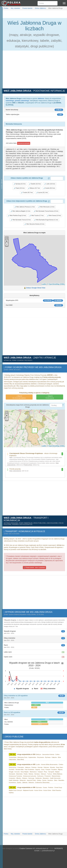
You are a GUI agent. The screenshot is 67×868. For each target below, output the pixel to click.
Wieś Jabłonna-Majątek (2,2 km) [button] (20, 211)
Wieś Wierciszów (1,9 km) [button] (46, 207)
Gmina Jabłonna (40, 8)
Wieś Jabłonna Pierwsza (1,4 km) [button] (25, 207)
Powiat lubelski (27, 8)
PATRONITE (59, 849)
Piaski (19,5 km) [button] (19, 188)
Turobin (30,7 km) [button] (27, 193)
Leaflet (44, 284)
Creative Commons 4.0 (27, 849)
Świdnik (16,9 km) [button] (35, 184)
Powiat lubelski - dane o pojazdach (34, 568)
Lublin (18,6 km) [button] (50, 184)
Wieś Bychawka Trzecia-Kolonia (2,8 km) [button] (46, 211)
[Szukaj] (48, 3)
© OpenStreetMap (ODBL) (56, 284)
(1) (19, 397)
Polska (6, 8)
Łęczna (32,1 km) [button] (42, 193)
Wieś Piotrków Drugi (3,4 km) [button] (17, 216)
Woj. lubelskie (15, 8)
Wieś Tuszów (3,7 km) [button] (36, 216)
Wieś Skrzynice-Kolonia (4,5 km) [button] (34, 224)
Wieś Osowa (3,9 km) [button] (54, 216)
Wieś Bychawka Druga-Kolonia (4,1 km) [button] (46, 220)
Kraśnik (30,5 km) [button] (49, 188)
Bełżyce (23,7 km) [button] (34, 188)
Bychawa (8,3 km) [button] (20, 184)
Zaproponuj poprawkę (24, 143)
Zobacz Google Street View (36, 288)
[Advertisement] (34, 71)
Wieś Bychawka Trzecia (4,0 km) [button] (21, 220)
